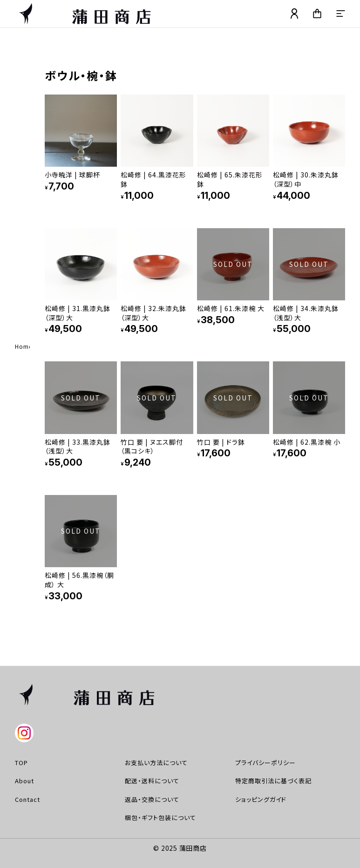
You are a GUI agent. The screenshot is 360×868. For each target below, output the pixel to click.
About (24, 781)
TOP (21, 763)
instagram (24, 733)
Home (24, 346)
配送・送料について (152, 781)
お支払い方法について (156, 763)
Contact (27, 799)
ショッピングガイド (261, 799)
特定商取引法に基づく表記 (273, 781)
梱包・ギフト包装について (160, 817)
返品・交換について (152, 799)
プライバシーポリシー (265, 763)
